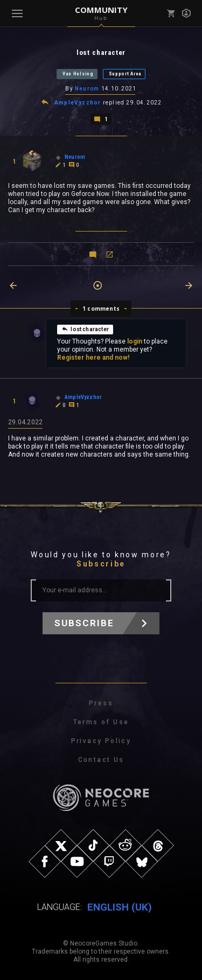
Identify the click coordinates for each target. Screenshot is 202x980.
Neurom (87, 89)
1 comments (101, 309)
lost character (85, 329)
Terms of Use (101, 722)
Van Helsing (78, 74)
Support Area (125, 74)
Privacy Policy (101, 741)
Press (101, 703)
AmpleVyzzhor (78, 103)
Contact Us (101, 760)
